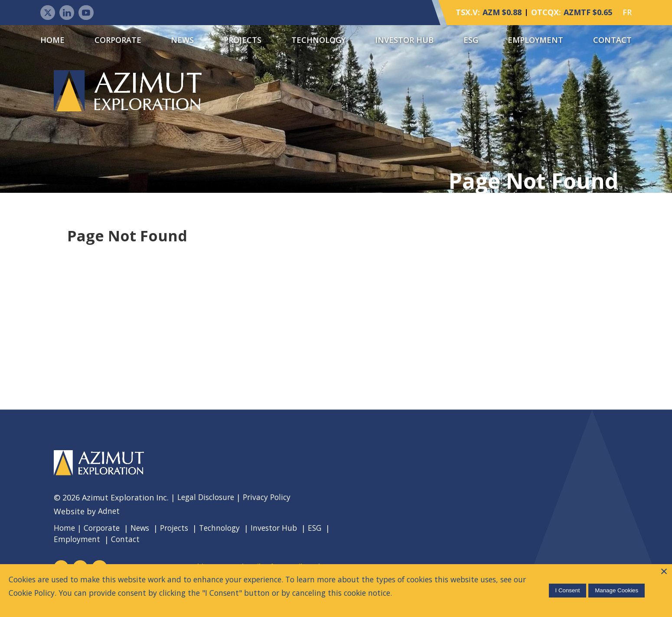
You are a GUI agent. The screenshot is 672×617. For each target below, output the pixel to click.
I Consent (566, 590)
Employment (535, 40)
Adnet (109, 513)
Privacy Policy (272, 499)
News (182, 40)
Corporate (118, 40)
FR (627, 13)
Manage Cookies (615, 590)
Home (52, 40)
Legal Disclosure (208, 499)
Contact (612, 40)
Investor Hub (404, 40)
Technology (318, 40)
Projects (243, 40)
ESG (471, 40)
